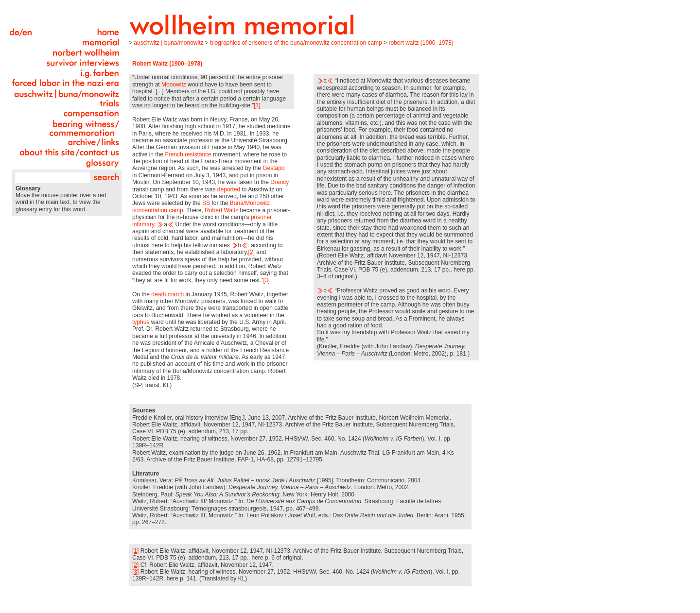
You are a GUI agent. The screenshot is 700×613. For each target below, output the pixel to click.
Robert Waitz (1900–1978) (421, 43)
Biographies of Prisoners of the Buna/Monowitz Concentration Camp (296, 43)
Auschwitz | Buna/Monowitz (168, 43)
